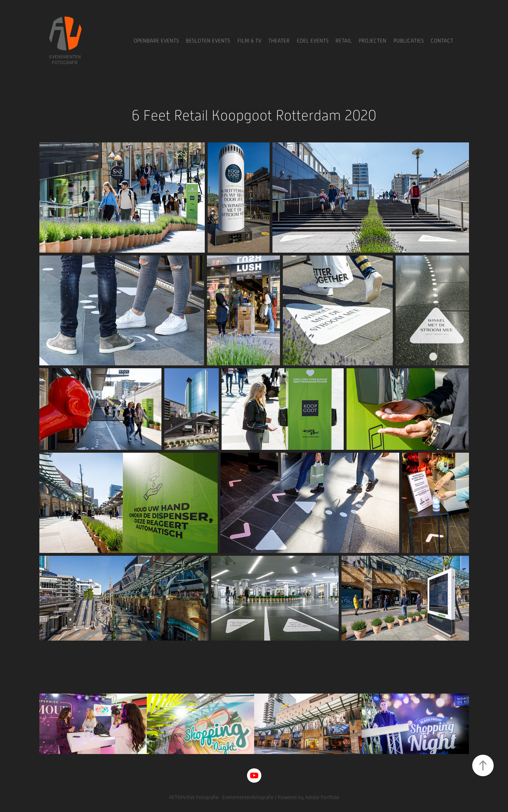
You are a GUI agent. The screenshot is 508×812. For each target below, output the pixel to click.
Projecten (372, 41)
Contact (442, 41)
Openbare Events (156, 41)
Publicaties (409, 41)
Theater (279, 41)
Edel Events (313, 41)
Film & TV (249, 41)
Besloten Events (208, 41)
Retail (344, 41)
